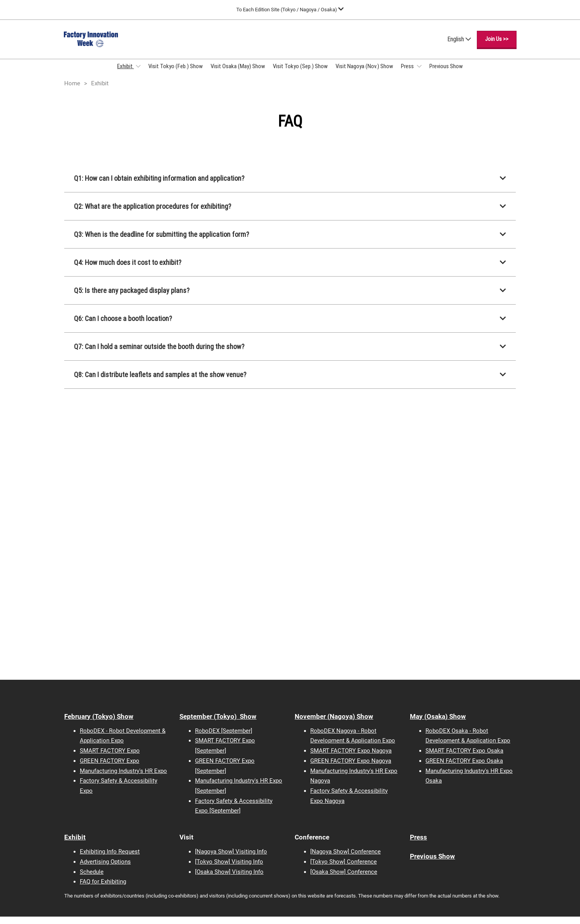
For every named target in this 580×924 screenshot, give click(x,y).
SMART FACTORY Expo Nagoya (351, 758)
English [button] (459, 47)
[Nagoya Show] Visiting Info (231, 859)
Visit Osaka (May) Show (238, 74)
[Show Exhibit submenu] (138, 74)
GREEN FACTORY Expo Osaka (464, 768)
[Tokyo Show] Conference (344, 869)
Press (408, 74)
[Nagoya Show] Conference (345, 859)
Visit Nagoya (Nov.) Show (364, 74)
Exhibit (126, 74)
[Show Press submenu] (419, 74)
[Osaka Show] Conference (344, 879)
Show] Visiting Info (238, 879)
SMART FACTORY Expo (110, 758)
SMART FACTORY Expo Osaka (464, 758)
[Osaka (204, 879)
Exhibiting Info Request (110, 859)
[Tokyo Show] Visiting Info (229, 869)
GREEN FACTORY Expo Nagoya (351, 768)
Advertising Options (105, 869)
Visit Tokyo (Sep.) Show (300, 74)
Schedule (92, 879)
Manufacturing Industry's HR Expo (123, 778)
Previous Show (446, 74)
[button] (497, 47)
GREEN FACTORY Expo (110, 768)
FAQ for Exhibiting (103, 889)
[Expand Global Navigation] (290, 10)
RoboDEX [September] (224, 738)
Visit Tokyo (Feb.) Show (176, 74)
